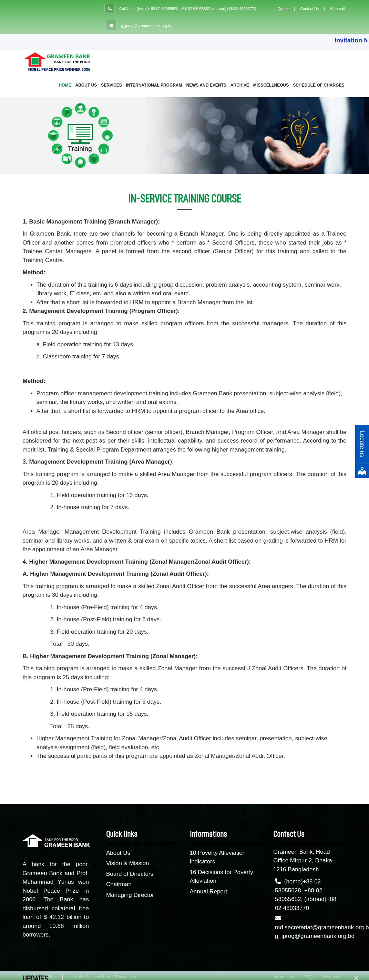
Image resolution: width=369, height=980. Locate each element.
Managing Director (130, 895)
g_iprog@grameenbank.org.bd (147, 26)
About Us (86, 85)
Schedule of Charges (319, 85)
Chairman (119, 884)
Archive (240, 85)
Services (111, 85)
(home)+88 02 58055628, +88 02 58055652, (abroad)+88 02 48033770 (197, 9)
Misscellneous (271, 85)
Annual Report (209, 892)
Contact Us (309, 9)
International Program (154, 85)
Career (283, 9)
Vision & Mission (127, 863)
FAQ (309, 977)
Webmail (337, 9)
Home (65, 85)
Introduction (283, 977)
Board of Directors (130, 874)
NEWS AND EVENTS (206, 85)
